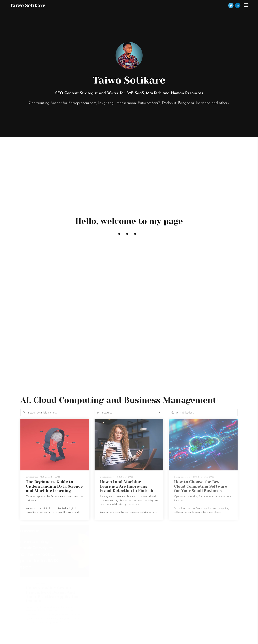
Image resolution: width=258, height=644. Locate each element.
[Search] (55, 413)
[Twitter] (231, 5)
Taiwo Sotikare (28, 5)
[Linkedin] (238, 5)
